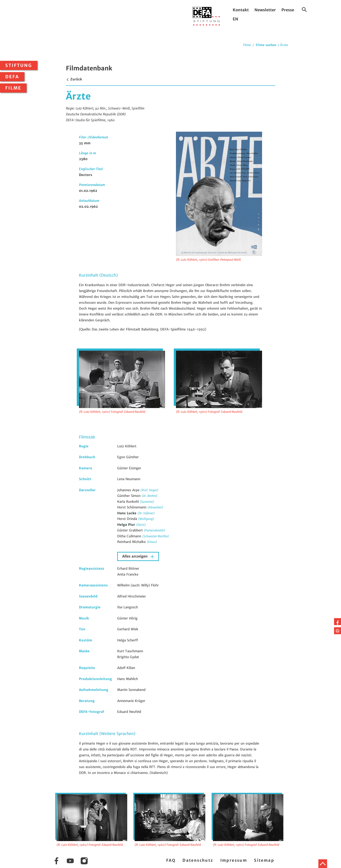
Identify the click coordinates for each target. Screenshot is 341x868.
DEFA (12, 77)
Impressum (234, 860)
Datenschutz (198, 860)
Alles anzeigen (135, 556)
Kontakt (241, 10)
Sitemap (264, 860)
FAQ (171, 860)
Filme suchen (266, 45)
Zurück (74, 79)
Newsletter (265, 10)
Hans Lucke (127, 513)
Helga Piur (127, 525)
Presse (288, 10)
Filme (13, 88)
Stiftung (19, 65)
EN (235, 19)
